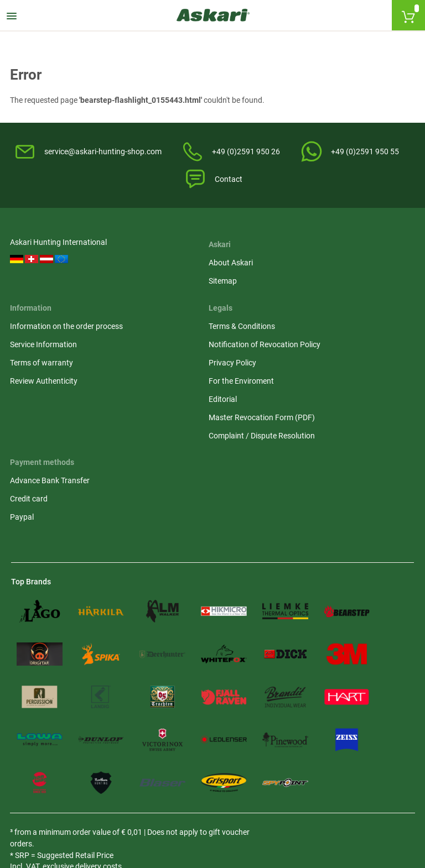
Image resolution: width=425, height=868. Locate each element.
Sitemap (129, 286)
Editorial (337, 353)
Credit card (30, 474)
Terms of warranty (251, 316)
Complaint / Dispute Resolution (357, 407)
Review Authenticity (253, 334)
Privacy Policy (347, 316)
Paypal (23, 492)
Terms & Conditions (356, 268)
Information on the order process (261, 274)
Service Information (253, 298)
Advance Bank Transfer (51, 456)
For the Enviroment (356, 334)
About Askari (137, 268)
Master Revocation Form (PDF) (366, 377)
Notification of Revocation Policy (368, 292)
